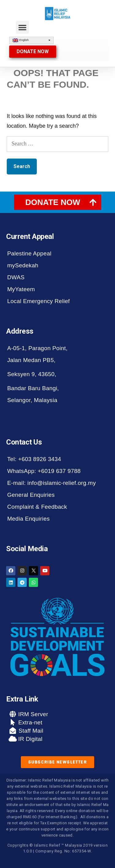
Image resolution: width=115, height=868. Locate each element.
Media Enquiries (28, 519)
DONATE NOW (53, 202)
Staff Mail (30, 731)
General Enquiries (31, 495)
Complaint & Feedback (37, 507)
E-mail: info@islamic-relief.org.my (51, 483)
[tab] (58, 202)
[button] (22, 27)
